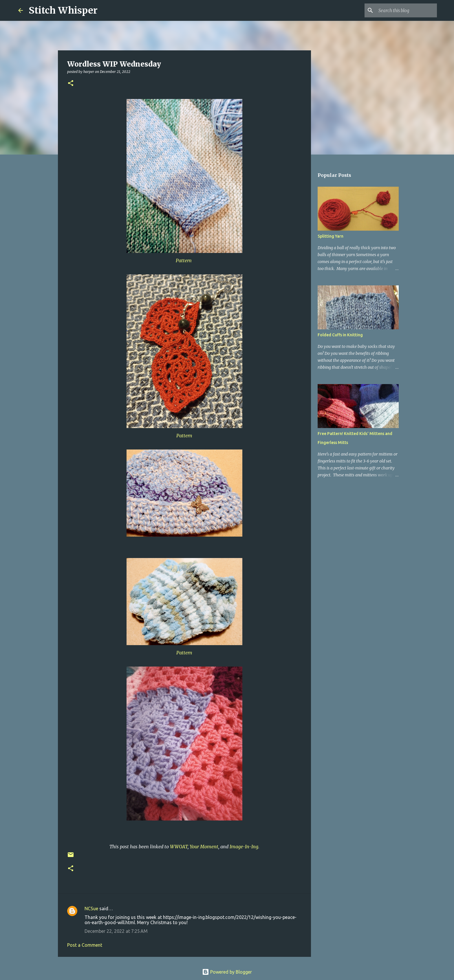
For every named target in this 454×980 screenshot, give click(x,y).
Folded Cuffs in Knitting (340, 335)
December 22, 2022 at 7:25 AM (116, 931)
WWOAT (179, 847)
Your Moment (204, 847)
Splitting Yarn (331, 236)
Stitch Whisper (63, 10)
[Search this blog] (407, 10)
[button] (71, 83)
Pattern (184, 260)
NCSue (91, 909)
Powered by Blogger (227, 972)
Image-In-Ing (244, 847)
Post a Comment (85, 945)
